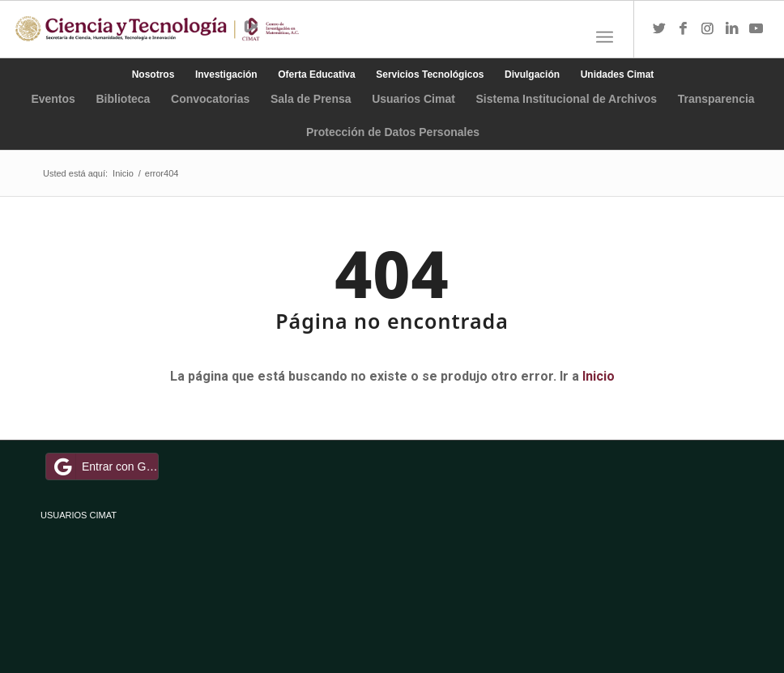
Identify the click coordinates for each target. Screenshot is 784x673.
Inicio (599, 376)
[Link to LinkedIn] (732, 29)
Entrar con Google (104, 466)
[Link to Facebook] (684, 29)
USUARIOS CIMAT (79, 515)
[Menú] (605, 37)
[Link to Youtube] (756, 29)
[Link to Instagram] (708, 29)
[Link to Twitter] (659, 29)
